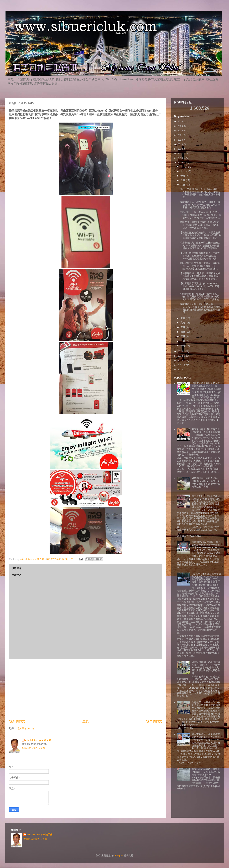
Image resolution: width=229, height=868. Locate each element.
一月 (183, 346)
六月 (183, 323)
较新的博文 (17, 721)
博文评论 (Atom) (25, 728)
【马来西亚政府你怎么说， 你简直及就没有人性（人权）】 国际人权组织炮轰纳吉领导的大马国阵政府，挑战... (200, 235)
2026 (181, 121)
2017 (181, 154)
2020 (181, 140)
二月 (183, 341)
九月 (183, 180)
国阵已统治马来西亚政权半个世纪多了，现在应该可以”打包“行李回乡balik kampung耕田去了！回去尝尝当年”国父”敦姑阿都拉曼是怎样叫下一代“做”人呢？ (206, 776)
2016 (181, 158)
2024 (181, 126)
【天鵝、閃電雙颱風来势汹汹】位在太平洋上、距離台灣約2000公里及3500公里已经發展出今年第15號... (200, 256)
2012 (181, 361)
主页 (86, 721)
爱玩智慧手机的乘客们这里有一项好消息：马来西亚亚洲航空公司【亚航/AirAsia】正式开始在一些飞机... (200, 266)
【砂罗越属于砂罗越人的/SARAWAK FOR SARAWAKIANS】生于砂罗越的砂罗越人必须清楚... (199, 286)
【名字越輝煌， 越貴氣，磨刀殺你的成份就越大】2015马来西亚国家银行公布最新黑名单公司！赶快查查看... (200, 276)
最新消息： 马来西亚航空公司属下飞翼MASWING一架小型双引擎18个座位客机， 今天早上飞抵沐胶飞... (200, 205)
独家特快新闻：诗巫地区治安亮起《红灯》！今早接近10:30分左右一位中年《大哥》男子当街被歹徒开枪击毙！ (206, 668)
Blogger (119, 855)
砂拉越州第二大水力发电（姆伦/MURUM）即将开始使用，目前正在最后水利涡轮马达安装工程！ (206, 482)
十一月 (184, 171)
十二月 (184, 167)
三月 (183, 336)
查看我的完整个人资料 (33, 748)
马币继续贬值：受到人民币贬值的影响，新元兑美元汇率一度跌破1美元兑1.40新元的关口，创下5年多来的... (200, 297)
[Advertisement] (86, 689)
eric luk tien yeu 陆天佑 (38, 740)
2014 (181, 351)
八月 (183, 185)
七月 (183, 318)
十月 (183, 176)
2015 (181, 163)
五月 (183, 327)
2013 (181, 356)
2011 (181, 365)
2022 (181, 131)
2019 (181, 144)
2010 (181, 370)
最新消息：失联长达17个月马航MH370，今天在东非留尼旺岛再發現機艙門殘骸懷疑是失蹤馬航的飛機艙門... (200, 308)
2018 (181, 149)
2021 (181, 135)
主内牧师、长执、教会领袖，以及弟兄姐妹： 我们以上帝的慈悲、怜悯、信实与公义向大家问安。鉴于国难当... (200, 215)
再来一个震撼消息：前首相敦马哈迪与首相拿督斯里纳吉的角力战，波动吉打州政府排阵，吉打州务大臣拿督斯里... (200, 193)
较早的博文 (154, 721)
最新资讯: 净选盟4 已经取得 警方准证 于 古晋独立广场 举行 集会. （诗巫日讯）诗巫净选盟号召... (199, 225)
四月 (183, 332)
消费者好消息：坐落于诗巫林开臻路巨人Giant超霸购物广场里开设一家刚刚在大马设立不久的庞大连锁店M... (200, 245)
